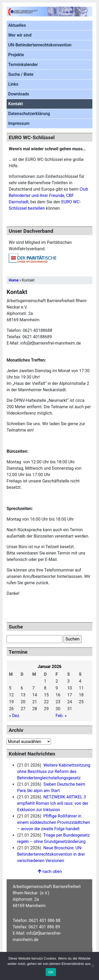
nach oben (49, 871)
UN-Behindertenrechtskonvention (40, 45)
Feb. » (61, 716)
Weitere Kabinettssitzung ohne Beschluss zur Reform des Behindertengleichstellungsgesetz (54, 772)
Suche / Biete (21, 74)
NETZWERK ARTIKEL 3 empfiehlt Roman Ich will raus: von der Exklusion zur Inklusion (53, 803)
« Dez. (15, 716)
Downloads (19, 94)
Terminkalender (23, 65)
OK (51, 972)
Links (13, 84)
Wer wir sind (20, 35)
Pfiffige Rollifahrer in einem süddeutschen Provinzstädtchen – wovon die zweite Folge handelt (54, 822)
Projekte (16, 55)
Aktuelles (17, 25)
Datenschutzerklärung (29, 114)
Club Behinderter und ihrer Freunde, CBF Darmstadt (48, 195)
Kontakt (16, 104)
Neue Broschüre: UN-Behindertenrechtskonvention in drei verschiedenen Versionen (51, 854)
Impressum (19, 123)
